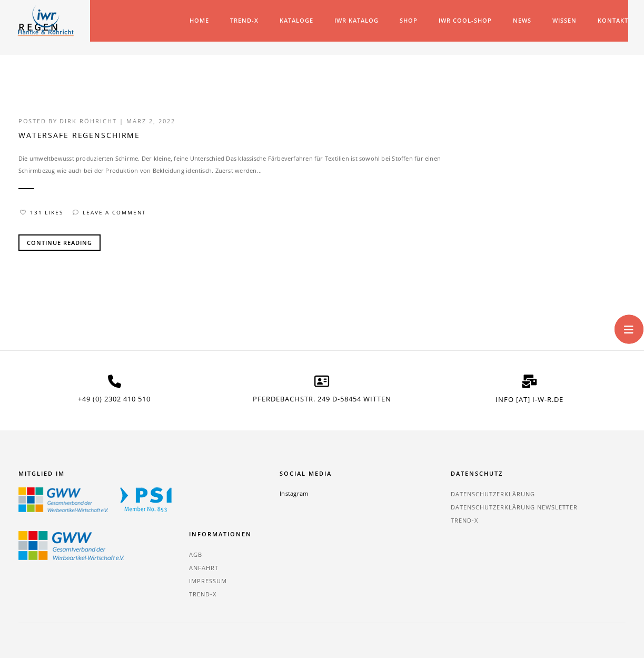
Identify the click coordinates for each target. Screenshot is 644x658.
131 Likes (42, 214)
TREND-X (242, 20)
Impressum (557, 522)
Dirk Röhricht (90, 124)
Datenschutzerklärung (372, 496)
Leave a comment (111, 214)
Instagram (240, 495)
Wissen (562, 20)
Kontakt (610, 20)
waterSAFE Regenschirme (80, 139)
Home (197, 20)
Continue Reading (60, 245)
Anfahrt (552, 509)
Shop (406, 20)
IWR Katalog (354, 20)
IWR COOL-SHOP (463, 20)
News (519, 20)
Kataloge (294, 20)
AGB (544, 496)
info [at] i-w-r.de (529, 401)
